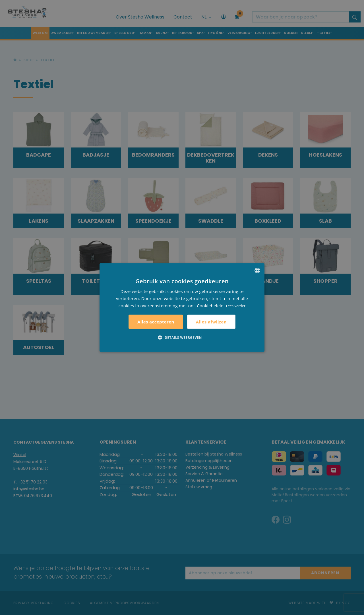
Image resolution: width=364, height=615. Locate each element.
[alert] (182, 307)
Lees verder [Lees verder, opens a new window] (236, 306)
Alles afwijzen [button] (211, 322)
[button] (182, 337)
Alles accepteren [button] (156, 322)
